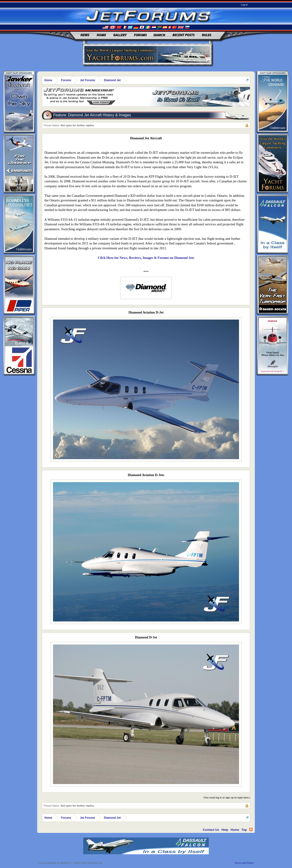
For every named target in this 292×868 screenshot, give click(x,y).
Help (225, 830)
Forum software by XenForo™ (71, 863)
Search (159, 35)
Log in (244, 5)
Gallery (120, 35)
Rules (207, 35)
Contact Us (211, 830)
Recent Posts (184, 35)
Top (244, 830)
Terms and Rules (244, 863)
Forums (140, 35)
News (85, 35)
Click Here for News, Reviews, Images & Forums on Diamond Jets (146, 258)
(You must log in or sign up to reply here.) (227, 798)
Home (101, 35)
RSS (251, 829)
